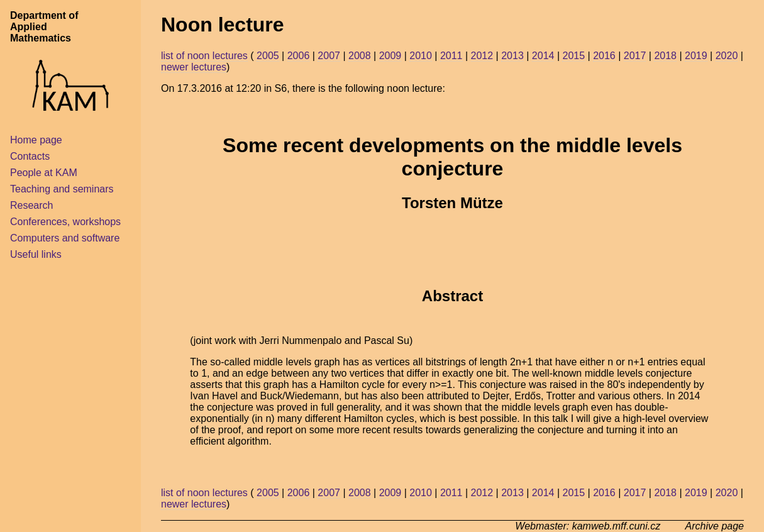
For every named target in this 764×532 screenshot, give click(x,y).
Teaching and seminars (62, 189)
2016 (604, 56)
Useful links (36, 254)
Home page (36, 140)
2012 (482, 56)
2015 (573, 56)
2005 (268, 56)
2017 (635, 56)
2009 (390, 56)
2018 (665, 56)
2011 (451, 56)
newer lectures (194, 67)
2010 (421, 56)
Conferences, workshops (65, 222)
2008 (360, 56)
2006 (299, 56)
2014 (543, 56)
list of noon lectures (204, 56)
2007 (329, 56)
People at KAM (44, 173)
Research (31, 205)
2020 (727, 56)
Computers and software (65, 238)
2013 (512, 56)
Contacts (30, 156)
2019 (696, 56)
